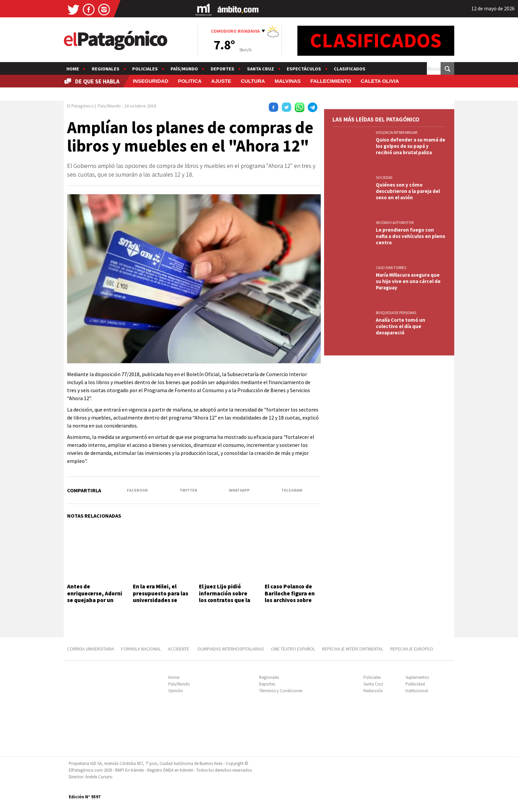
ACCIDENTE (179, 649)
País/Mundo (184, 69)
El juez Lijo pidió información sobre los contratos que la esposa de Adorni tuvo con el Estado (225, 600)
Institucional (417, 691)
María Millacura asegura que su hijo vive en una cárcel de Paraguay (408, 281)
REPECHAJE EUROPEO (412, 649)
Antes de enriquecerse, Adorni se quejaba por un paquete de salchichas (95, 600)
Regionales (106, 69)
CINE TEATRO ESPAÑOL (293, 649)
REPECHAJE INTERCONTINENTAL (353, 649)
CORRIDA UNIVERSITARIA (91, 649)
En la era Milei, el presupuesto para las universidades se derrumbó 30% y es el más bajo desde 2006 (161, 600)
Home (73, 69)
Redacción (373, 691)
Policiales (145, 69)
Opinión (176, 691)
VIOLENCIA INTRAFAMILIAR (397, 132)
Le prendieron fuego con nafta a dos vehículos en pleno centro (411, 236)
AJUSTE (221, 81)
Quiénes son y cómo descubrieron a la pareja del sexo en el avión (408, 191)
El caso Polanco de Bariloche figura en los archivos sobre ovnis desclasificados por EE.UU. (293, 600)
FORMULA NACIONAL (141, 649)
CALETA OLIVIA (380, 81)
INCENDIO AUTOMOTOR (395, 223)
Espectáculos (304, 69)
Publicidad (415, 684)
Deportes (222, 69)
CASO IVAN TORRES (391, 268)
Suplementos (417, 677)
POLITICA (190, 81)
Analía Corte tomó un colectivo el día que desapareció (401, 326)
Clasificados (350, 69)
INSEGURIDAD (151, 81)
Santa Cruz (261, 69)
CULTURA (253, 81)
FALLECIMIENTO (331, 81)
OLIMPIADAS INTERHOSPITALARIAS (231, 649)
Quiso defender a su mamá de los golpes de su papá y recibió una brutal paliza (411, 146)
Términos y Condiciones (281, 691)
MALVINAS (288, 81)
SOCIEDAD (384, 178)
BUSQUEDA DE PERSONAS (396, 313)
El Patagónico (80, 106)
